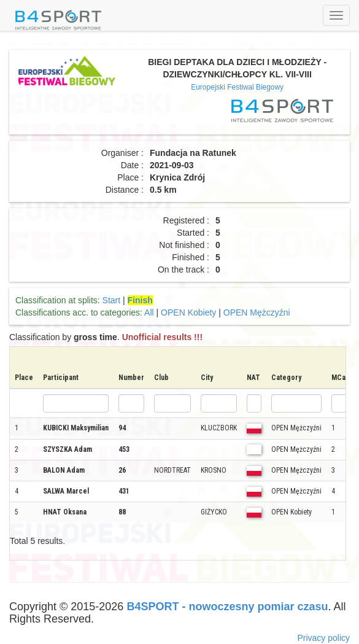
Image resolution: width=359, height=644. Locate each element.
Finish (140, 300)
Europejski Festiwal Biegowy (237, 87)
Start (112, 300)
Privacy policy (323, 638)
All (149, 312)
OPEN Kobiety (188, 312)
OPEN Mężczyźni (257, 312)
